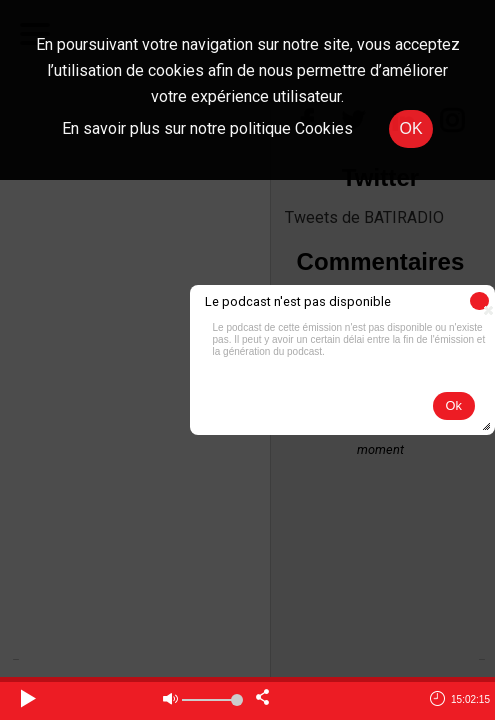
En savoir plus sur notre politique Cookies (207, 128)
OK (410, 128)
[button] (479, 301)
